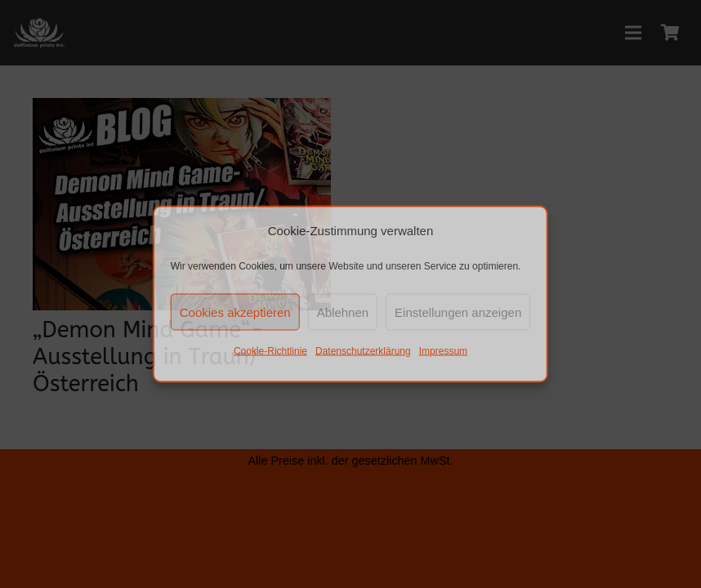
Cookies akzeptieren (235, 312)
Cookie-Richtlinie (270, 351)
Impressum (443, 351)
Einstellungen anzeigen (458, 312)
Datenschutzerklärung (363, 351)
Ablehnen (343, 312)
